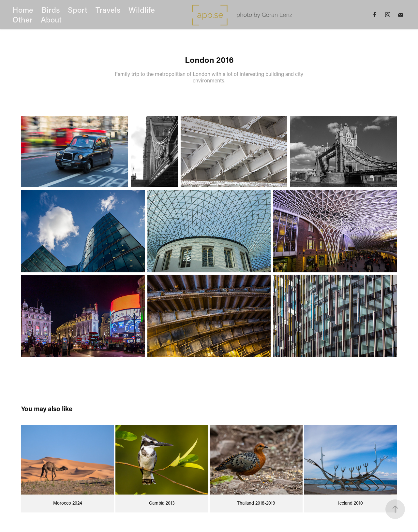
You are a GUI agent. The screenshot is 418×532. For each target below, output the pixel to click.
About (51, 19)
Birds (51, 10)
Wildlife (142, 10)
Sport (78, 10)
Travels (108, 10)
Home (23, 10)
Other (22, 19)
